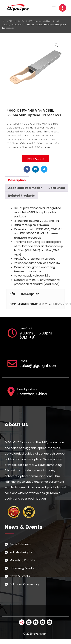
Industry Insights (21, 552)
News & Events (20, 576)
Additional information (25, 188)
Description (17, 180)
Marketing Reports (22, 560)
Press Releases (20, 544)
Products (15, 21)
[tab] (17, 180)
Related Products (21, 196)
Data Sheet (57, 188)
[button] (27, 169)
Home (5, 21)
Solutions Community (25, 584)
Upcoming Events (22, 568)
